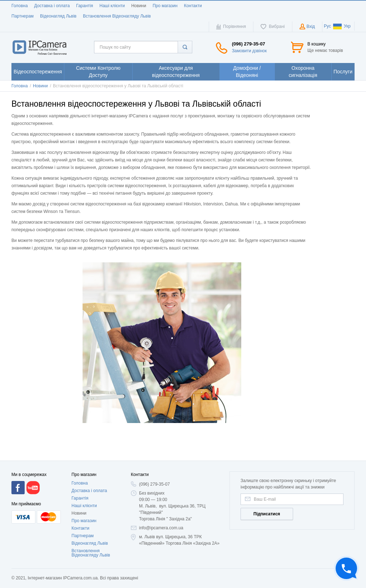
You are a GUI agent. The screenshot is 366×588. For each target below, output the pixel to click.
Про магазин (165, 6)
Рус (327, 26)
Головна (20, 6)
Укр (342, 26)
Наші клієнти (112, 6)
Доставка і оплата (52, 6)
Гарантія (85, 6)
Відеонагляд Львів (58, 16)
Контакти (193, 6)
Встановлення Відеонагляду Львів (117, 16)
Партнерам (23, 16)
